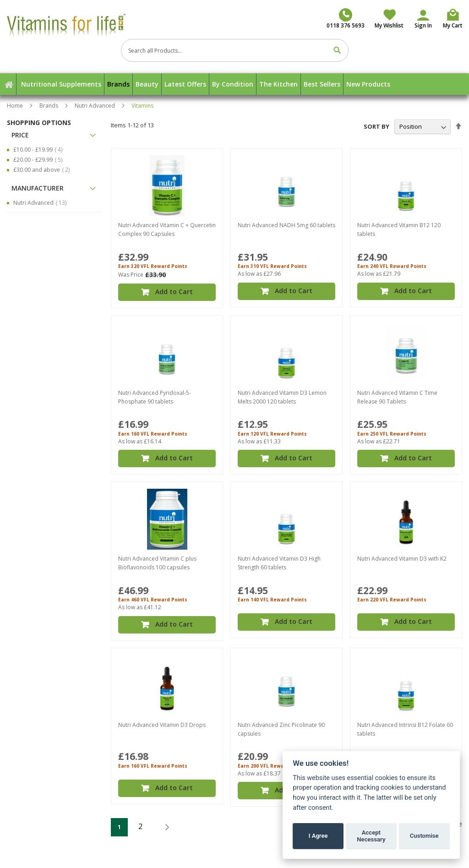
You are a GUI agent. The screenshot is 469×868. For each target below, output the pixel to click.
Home (16, 106)
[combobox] (235, 50)
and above (44, 170)
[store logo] (80, 25)
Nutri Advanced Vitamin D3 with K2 (402, 553)
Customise (424, 836)
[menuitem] (61, 84)
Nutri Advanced (95, 106)
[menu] (234, 84)
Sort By (376, 126)
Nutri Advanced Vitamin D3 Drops (162, 717)
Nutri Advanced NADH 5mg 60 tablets (286, 225)
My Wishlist (389, 25)
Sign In (423, 25)
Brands (49, 106)
